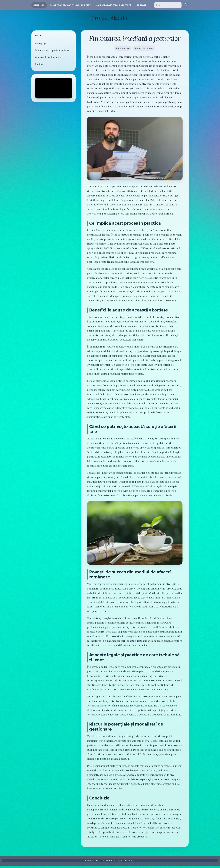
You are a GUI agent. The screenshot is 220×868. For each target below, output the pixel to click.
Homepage (39, 5)
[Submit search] (186, 5)
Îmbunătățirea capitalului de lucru (71, 5)
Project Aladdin (110, 18)
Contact (141, 5)
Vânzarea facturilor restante (114, 5)
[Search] (168, 5)
